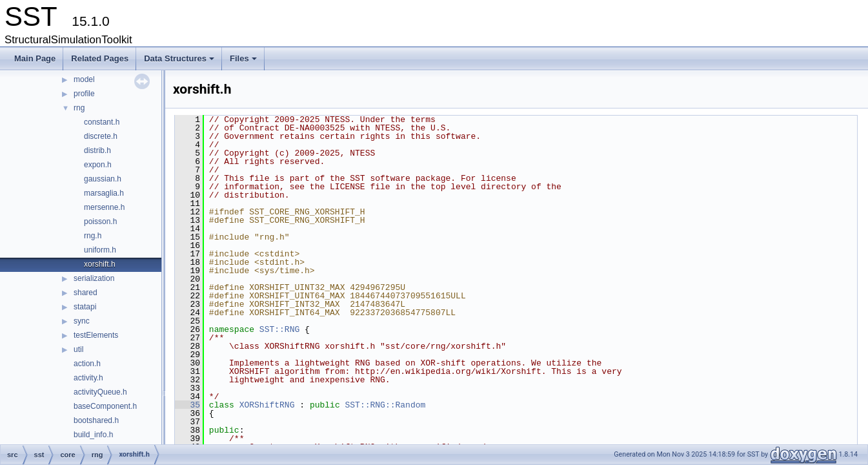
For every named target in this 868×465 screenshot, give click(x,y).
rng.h (93, 236)
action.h (87, 364)
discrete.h (101, 136)
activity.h (88, 378)
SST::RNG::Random (385, 405)
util (78, 349)
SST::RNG (279, 329)
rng (79, 108)
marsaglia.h (104, 193)
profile (84, 94)
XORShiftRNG (267, 405)
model (84, 79)
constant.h (102, 122)
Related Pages (100, 58)
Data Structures (180, 62)
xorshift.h (100, 264)
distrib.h (97, 150)
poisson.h (100, 222)
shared (86, 293)
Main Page (35, 58)
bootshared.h (96, 420)
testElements (96, 335)
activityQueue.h (100, 392)
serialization (94, 278)
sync (82, 321)
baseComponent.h (105, 406)
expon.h (98, 165)
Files (244, 62)
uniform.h (100, 250)
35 (187, 405)
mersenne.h (104, 207)
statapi (85, 307)
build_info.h (93, 435)
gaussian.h (103, 179)
